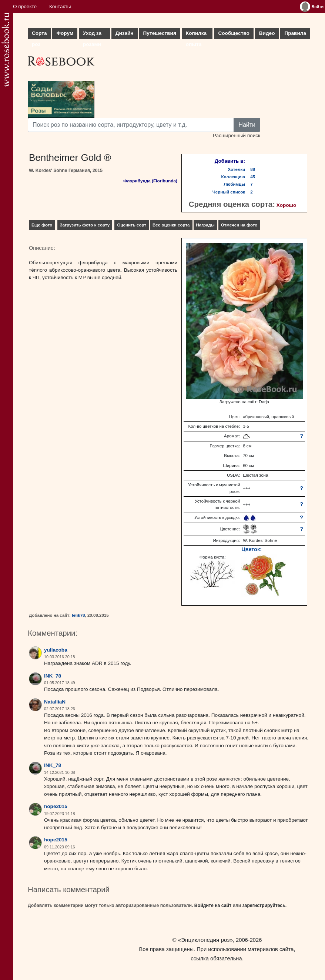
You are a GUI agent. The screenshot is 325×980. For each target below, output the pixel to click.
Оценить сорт (132, 225)
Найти (247, 125)
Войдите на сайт (213, 905)
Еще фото (42, 225)
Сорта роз (39, 35)
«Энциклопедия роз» (205, 940)
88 (253, 169)
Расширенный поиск (237, 135)
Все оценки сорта (171, 225)
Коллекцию (233, 177)
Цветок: (252, 549)
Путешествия (160, 33)
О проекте (25, 6)
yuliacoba (56, 650)
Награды (205, 225)
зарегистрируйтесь (264, 905)
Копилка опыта (196, 35)
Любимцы (235, 184)
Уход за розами (92, 35)
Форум (65, 33)
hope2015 (56, 806)
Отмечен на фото (239, 225)
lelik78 (78, 615)
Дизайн (125, 33)
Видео (267, 33)
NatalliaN (55, 702)
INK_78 (53, 676)
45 (253, 177)
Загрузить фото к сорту (85, 225)
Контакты (60, 6)
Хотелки (237, 169)
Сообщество (234, 33)
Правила (295, 33)
